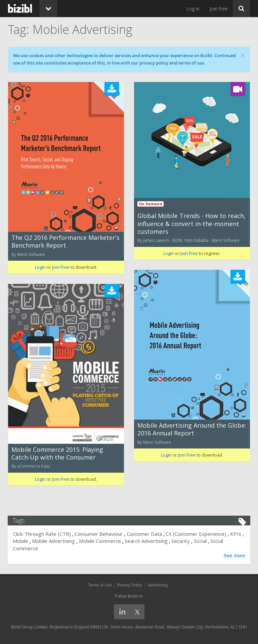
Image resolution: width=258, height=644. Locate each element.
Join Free (61, 267)
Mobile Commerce (100, 541)
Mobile (21, 541)
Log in (193, 9)
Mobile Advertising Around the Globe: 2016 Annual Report (192, 429)
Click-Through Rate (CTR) (42, 534)
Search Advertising (146, 541)
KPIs (236, 534)
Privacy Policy (130, 585)
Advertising (158, 585)
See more (234, 555)
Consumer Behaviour (99, 534)
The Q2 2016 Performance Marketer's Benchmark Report (66, 241)
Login (40, 267)
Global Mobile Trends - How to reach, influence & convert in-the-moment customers (191, 224)
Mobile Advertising (54, 541)
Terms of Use (100, 585)
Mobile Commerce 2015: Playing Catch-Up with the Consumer (57, 453)
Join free (219, 9)
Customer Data (145, 534)
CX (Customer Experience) (196, 534)
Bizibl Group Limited (29, 627)
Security (181, 541)
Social (201, 541)
